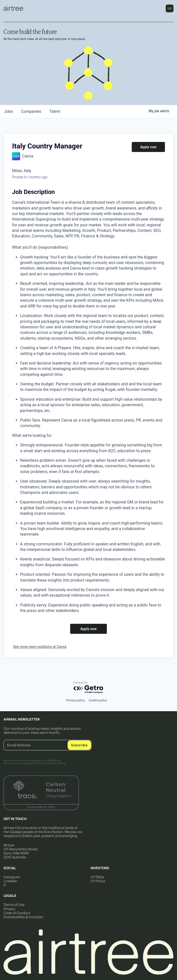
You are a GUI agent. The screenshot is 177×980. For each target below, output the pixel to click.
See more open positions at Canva (40, 647)
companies (31, 111)
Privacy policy (75, 700)
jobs (8, 111)
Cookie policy (98, 700)
